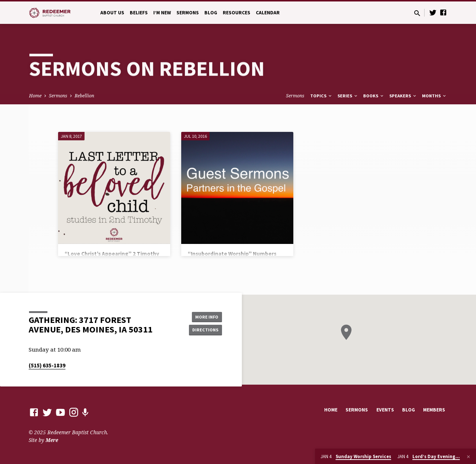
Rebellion (84, 96)
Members (434, 410)
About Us (112, 13)
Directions (203, 330)
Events (385, 410)
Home (35, 96)
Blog (211, 13)
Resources (237, 13)
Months (434, 96)
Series (348, 96)
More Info (203, 316)
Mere (52, 440)
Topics (321, 96)
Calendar (268, 13)
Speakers (403, 96)
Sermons (188, 13)
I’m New (162, 13)
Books (374, 96)
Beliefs (139, 13)
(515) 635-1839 (47, 365)
